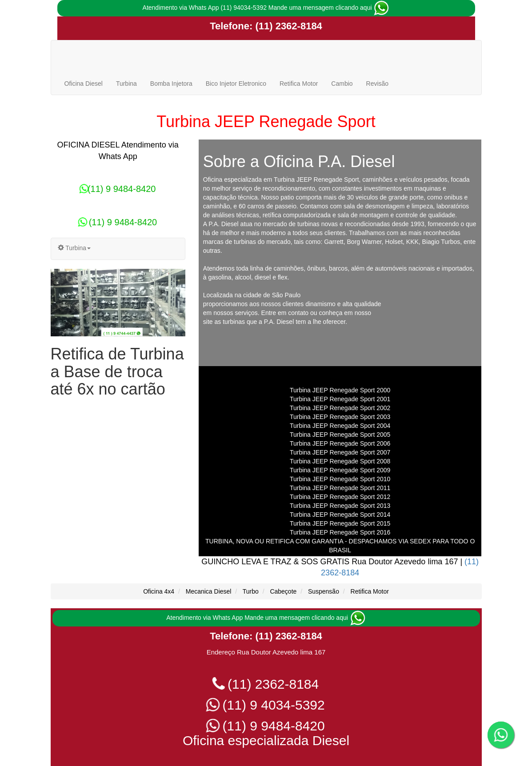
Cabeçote (283, 591)
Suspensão (324, 591)
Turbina (126, 84)
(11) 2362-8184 (287, 26)
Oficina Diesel (84, 84)
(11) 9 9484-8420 (118, 189)
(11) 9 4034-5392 (266, 705)
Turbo (251, 591)
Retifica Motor (299, 84)
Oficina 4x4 (159, 591)
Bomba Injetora (171, 84)
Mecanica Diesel (209, 591)
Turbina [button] (74, 248)
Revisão (378, 84)
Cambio (342, 84)
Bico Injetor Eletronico (236, 84)
